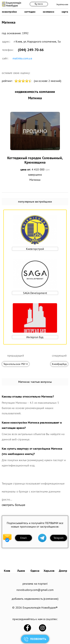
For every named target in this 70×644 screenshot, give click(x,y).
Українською (62, 4)
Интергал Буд (35, 337)
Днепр (63, 571)
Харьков (49, 571)
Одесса (35, 571)
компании (49, 12)
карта (65, 12)
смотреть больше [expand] (13, 505)
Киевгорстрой (35, 249)
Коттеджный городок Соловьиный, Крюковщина (35, 160)
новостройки (9, 12)
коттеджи (30, 12)
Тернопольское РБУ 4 (16, 364)
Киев (7, 571)
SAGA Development (35, 293)
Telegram (59, 538)
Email (23, 538)
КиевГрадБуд (59, 364)
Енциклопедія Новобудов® (40, 607)
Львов (21, 571)
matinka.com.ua (22, 58)
